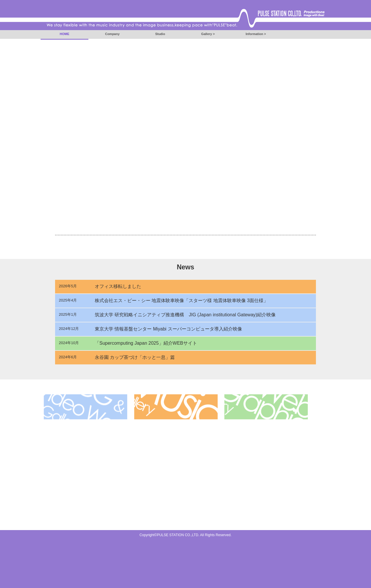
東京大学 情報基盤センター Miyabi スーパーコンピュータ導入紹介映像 (168, 329)
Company (112, 34)
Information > (256, 34)
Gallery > (208, 34)
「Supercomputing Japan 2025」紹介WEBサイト (146, 343)
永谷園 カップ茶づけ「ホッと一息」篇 (135, 357)
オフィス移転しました (118, 286)
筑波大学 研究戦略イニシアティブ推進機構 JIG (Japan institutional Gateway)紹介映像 (185, 315)
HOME (64, 34)
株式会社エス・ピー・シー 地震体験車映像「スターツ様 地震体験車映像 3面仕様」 (181, 301)
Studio (160, 34)
